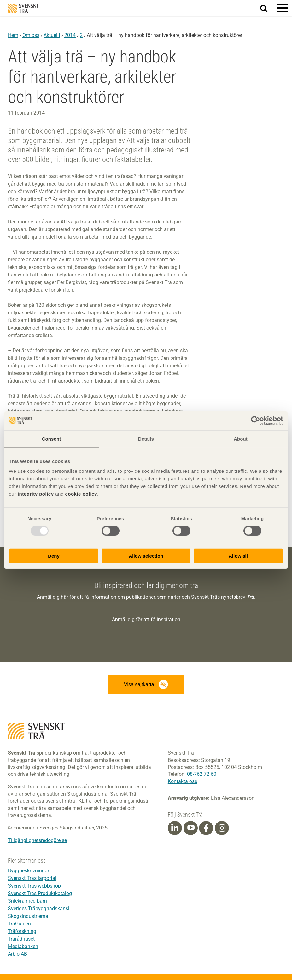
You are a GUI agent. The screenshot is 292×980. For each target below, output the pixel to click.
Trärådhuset (21, 939)
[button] (283, 8)
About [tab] (241, 439)
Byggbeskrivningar (29, 871)
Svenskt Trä (23, 8)
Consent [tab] (52, 439)
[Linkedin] (175, 828)
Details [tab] (146, 439)
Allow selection (146, 556)
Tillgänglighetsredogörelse (37, 840)
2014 (70, 35)
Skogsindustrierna (28, 916)
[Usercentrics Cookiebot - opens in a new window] (256, 420)
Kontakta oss (182, 781)
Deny (54, 556)
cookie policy (81, 494)
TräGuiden (19, 924)
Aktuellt (52, 35)
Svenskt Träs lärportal (32, 878)
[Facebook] (206, 828)
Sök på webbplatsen (268, 8)
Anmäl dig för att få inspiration (146, 619)
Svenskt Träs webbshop (34, 886)
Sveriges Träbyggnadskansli (39, 909)
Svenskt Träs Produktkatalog (40, 893)
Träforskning (22, 931)
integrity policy (36, 494)
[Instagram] (222, 828)
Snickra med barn (27, 901)
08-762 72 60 (202, 774)
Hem (13, 35)
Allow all (238, 556)
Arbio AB (18, 954)
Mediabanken (23, 946)
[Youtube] (191, 828)
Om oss (31, 35)
